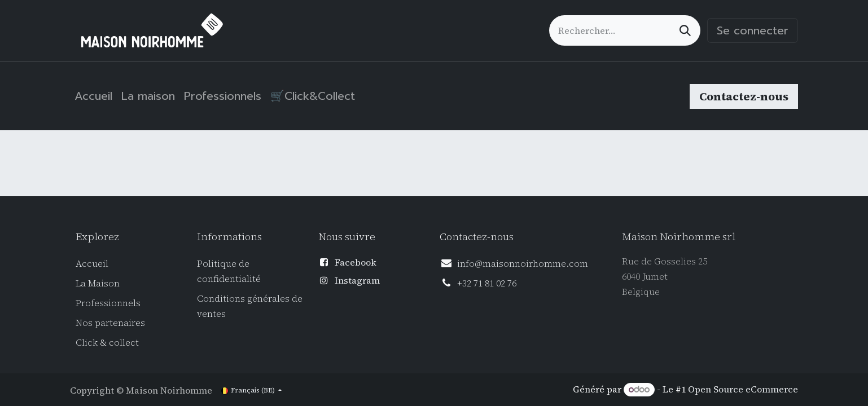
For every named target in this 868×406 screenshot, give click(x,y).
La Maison (98, 283)
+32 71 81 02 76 (487, 283)
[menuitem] (93, 96)
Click (88, 342)
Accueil (92, 263)
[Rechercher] (685, 30)
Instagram (357, 280)
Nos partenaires (110, 323)
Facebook (356, 262)
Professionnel (106, 303)
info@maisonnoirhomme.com (523, 263)
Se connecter (753, 30)
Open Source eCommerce (743, 389)
